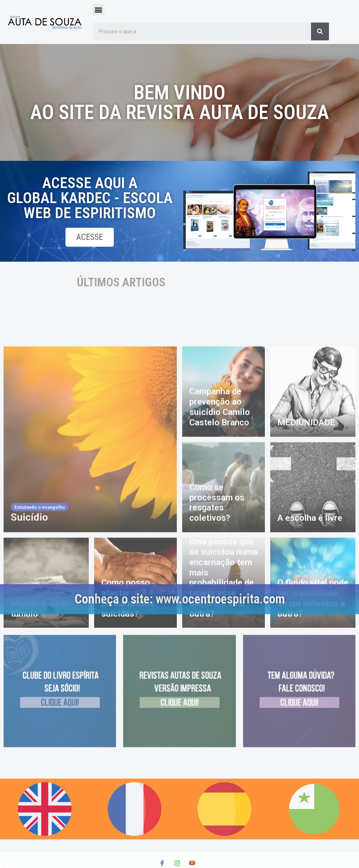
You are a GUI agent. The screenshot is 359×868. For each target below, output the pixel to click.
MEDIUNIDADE (306, 550)
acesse (90, 238)
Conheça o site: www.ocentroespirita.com (180, 599)
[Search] (320, 31)
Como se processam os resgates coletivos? (217, 630)
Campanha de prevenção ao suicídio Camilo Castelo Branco (220, 534)
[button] (99, 9)
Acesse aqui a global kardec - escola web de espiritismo (83, 198)
